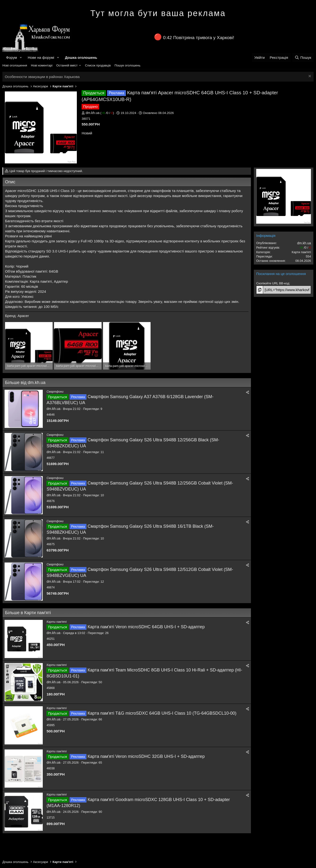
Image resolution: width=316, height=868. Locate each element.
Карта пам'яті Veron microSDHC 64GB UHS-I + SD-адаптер (146, 627)
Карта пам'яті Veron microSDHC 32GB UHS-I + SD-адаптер (146, 756)
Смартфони (55, 392)
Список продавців (98, 65)
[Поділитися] (248, 392)
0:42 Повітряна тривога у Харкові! (199, 38)
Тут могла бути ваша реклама (158, 13)
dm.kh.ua (93, 113)
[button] (21, 57)
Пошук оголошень (128, 65)
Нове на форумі (41, 57)
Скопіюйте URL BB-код (273, 283)
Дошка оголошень (81, 57)
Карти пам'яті (57, 622)
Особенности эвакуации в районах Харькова (42, 77)
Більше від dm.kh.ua (25, 383)
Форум (12, 57)
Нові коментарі (42, 65)
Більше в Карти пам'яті (28, 613)
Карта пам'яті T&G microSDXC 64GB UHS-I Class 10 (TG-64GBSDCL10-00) (162, 713)
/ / (107, 113)
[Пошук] (303, 57)
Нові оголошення (15, 65)
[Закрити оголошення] (309, 77)
